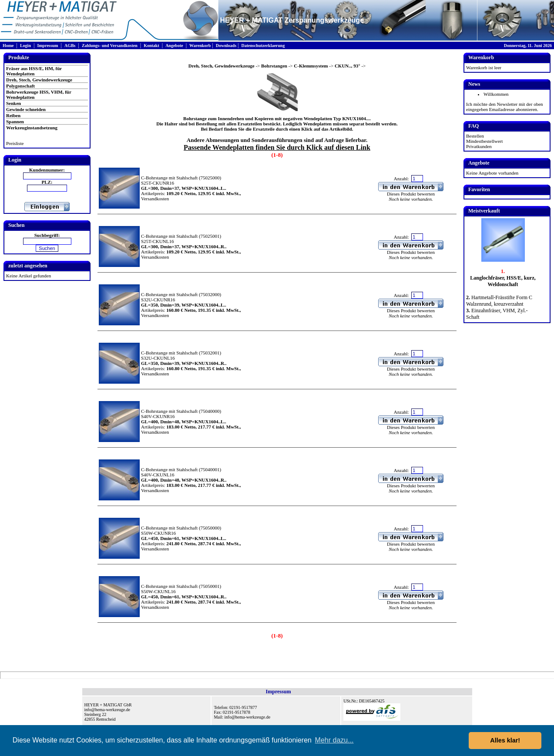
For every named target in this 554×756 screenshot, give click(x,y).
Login (25, 46)
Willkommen (496, 94)
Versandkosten (155, 199)
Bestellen (475, 136)
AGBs (70, 46)
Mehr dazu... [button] (334, 740)
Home (8, 46)
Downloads (226, 46)
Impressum (47, 46)
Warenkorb (200, 46)
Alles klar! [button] (505, 740)
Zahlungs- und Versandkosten (110, 46)
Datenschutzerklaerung (263, 46)
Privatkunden (479, 146)
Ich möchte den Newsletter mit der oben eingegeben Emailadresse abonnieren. (505, 107)
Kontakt (151, 46)
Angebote (174, 46)
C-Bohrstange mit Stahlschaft (169, 178)
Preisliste (15, 143)
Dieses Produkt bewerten (411, 194)
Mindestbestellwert (484, 141)
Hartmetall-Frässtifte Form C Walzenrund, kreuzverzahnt (499, 301)
